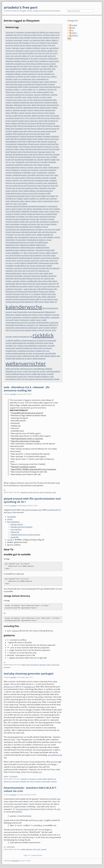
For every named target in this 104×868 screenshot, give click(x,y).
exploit (21, 121)
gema (53, 297)
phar (53, 186)
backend (22, 82)
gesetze (56, 258)
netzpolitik (10, 325)
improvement (11, 144)
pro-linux (21, 330)
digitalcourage (46, 284)
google (20, 134)
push (33, 261)
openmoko (10, 328)
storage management (21, 219)
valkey (24, 56)
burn (37, 261)
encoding (9, 118)
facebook (52, 121)
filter (15, 126)
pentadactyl (52, 183)
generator (10, 45)
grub (36, 134)
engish (31, 286)
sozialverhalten (51, 214)
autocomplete (25, 38)
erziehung (40, 118)
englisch (23, 263)
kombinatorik (53, 308)
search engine (17, 209)
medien (49, 266)
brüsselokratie (11, 87)
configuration (53, 58)
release (27, 201)
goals (54, 131)
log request (39, 160)
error (22, 118)
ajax (41, 69)
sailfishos (17, 340)
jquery (22, 149)
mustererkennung (13, 323)
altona (25, 273)
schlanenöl (41, 340)
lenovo (36, 154)
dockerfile (15, 537)
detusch (19, 284)
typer (8, 56)
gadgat (16, 131)
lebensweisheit (38, 312)
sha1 (51, 209)
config (17, 263)
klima (45, 308)
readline (50, 51)
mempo (30, 167)
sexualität (31, 343)
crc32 (28, 271)
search (8, 209)
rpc (11, 204)
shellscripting (15, 211)
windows (23, 250)
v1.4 (35, 684)
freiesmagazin (44, 263)
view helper (10, 240)
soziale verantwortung (35, 214)
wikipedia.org (11, 371)
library (41, 154)
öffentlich (52, 325)
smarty (52, 211)
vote (28, 242)
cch (23, 379)
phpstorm (37, 66)
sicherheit (39, 343)
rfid (31, 337)
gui (24, 45)
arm (39, 77)
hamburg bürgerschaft (15, 302)
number (22, 178)
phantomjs (46, 186)
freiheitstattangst (26, 297)
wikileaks (49, 369)
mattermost (28, 165)
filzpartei (22, 292)
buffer (20, 87)
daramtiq (36, 40)
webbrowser (43, 242)
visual (49, 240)
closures (19, 92)
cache (24, 89)
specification (11, 217)
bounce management (26, 84)
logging (18, 315)
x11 (22, 253)
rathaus (35, 330)
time (16, 271)
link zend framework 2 (24, 157)
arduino (33, 77)
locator (8, 48)
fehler (36, 263)
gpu (28, 134)
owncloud (27, 180)
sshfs (47, 53)
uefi (43, 232)
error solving (30, 118)
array (43, 77)
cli (14, 32)
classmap (9, 32)
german (37, 131)
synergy (51, 219)
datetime (48, 102)
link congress (30, 379)
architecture (11, 77)
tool (55, 53)
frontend (47, 129)
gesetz (43, 131)
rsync (15, 204)
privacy (24, 193)
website (32, 245)
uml (16, 235)
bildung (29, 278)
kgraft (8, 152)
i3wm (39, 142)
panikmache (33, 328)
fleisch (36, 292)
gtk (39, 134)
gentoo (31, 131)
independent (22, 144)
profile (48, 193)
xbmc (26, 253)
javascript (9, 149)
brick (38, 278)
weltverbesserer (27, 369)
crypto (49, 97)
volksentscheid (28, 356)
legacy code (28, 154)
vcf (28, 56)
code (34, 92)
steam (36, 217)
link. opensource (40, 157)
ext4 (32, 271)
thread (16, 227)
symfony (46, 35)
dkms (16, 113)
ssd (27, 217)
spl (17, 217)
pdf (48, 371)
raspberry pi (34, 199)
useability (9, 237)
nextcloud (40, 175)
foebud (52, 292)
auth (34, 79)
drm (54, 284)
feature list (15, 532)
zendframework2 (26, 258)
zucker (25, 371)
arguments (14, 38)
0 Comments (13, 776)
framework (19, 129)
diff (12, 113)
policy (21, 191)
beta (7, 84)
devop (8, 113)
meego (40, 165)
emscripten (55, 116)
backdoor (44, 276)
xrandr (36, 253)
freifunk (39, 129)
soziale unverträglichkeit (27, 346)
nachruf (24, 323)
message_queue (18, 48)
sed (25, 209)
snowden (9, 346)
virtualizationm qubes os (36, 240)
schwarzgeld (51, 340)
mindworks (43, 61)
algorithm (47, 69)
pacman (9, 183)
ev (37, 289)
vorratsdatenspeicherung (16, 242)
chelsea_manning (13, 281)
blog (15, 84)
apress (53, 35)
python (44, 51)
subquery (56, 268)
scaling (24, 204)
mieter (16, 320)
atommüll (27, 276)
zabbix (48, 253)
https (34, 142)
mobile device (53, 167)
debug (55, 102)
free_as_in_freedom (33, 294)
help (24, 61)
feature (9, 123)
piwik (53, 188)
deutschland (39, 110)
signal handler (28, 53)
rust (19, 204)
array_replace (51, 77)
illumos (44, 142)
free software (52, 43)
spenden (51, 346)
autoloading (41, 79)
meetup (46, 165)
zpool (44, 258)
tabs (27, 222)
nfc (37, 325)
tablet (22, 222)
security (9, 53)
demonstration (53, 105)
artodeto (13, 394)
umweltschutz (11, 351)
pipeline (39, 64)
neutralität (31, 175)
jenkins (17, 149)
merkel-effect (45, 317)
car (34, 89)
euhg (30, 289)
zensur (19, 371)
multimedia (26, 173)
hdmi (16, 139)
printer (18, 193)
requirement (48, 201)
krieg (15, 312)
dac (32, 100)
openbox (38, 178)
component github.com (15, 95)
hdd (12, 139)
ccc (37, 89)
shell (20, 53)
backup (28, 82)
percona (9, 186)
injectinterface (53, 144)
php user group (15, 188)
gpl (21, 45)
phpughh (43, 188)
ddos (50, 281)
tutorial (9, 232)
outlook (25, 268)
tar (7, 263)
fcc (57, 121)
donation (28, 116)
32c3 (56, 66)
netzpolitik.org (20, 325)
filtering (21, 126)
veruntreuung (11, 356)
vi (30, 56)
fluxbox (57, 126)
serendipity (37, 209)
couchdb (18, 97)
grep (32, 134)
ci (13, 263)
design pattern (46, 108)
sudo (37, 219)
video (19, 356)
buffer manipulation (31, 87)
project (53, 64)
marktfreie (18, 165)
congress (54, 95)
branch (49, 258)
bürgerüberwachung (52, 87)
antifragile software (13, 74)
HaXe (8, 139)
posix (33, 51)
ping (49, 188)
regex (22, 201)
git (38, 32)
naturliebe (32, 323)
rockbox (34, 374)
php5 (28, 64)
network (9, 175)
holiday (41, 139)
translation (39, 229)
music (34, 173)
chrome (50, 89)
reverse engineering (21, 337)
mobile (32, 320)
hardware (39, 136)
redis (8, 201)
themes (54, 224)
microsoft (9, 320)
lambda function (31, 152)
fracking (9, 294)
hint (25, 377)
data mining (43, 281)
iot (56, 302)
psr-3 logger (18, 199)
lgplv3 (32, 61)
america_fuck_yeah (36, 273)
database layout (18, 374)
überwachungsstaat (29, 232)
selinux (29, 209)
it (54, 147)
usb (52, 235)
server (15, 53)
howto (28, 45)
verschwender (50, 353)
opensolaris (54, 48)
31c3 (36, 271)
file (38, 123)
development (50, 110)
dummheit (40, 116)
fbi (40, 289)
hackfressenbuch (12, 136)
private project (36, 35)
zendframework (12, 258)
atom (51, 273)
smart (46, 211)
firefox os (50, 126)
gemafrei (9, 299)
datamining (25, 102)
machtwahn (20, 162)
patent (41, 328)
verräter (29, 353)
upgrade (46, 235)
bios (11, 84)
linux (53, 45)
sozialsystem (42, 346)
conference (45, 95)
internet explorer (37, 147)
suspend (19, 348)
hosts (57, 139)
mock (8, 170)
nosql (47, 175)
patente (47, 328)
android (26, 71)
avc (47, 79)
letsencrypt (41, 266)
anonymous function (38, 71)
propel (38, 51)
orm (21, 180)
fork (13, 129)
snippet (17, 214)
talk (34, 222)
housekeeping (11, 142)
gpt (24, 134)
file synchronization (47, 123)
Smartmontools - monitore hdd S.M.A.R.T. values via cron (30, 789)
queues (28, 330)
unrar (34, 235)
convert (26, 40)
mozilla (8, 173)
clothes (23, 281)
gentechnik (25, 299)
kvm (20, 152)
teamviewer (15, 224)
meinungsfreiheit (12, 167)
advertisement (34, 69)
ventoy (57, 237)
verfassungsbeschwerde (15, 353)
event (53, 118)
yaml (26, 66)
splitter (22, 217)
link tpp (39, 379)
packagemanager (42, 180)
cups (24, 100)
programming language (15, 196)
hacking (23, 136)
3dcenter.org (44, 271)
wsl (24, 271)
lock (12, 160)
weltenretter (41, 245)
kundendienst (21, 266)
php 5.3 (20, 35)
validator (51, 237)
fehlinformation (47, 289)
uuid (45, 237)
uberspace (16, 232)
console (28, 32)
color (30, 66)
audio (16, 79)
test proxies (45, 224)
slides (41, 211)
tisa (44, 348)
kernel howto (54, 149)
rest (56, 51)
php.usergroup (28, 188)
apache (25, 74)
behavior (53, 82)
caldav (30, 89)
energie (17, 118)
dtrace (16, 43)
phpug (33, 64)
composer (20, 32)
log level (18, 160)
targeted (53, 222)
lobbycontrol (50, 312)
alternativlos (11, 71)
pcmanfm (39, 183)
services (45, 209)
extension (34, 121)
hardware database (51, 136)
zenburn (45, 66)
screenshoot (52, 206)
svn (51, 53)
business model (12, 89)
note (51, 175)
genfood (17, 299)
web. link (34, 242)
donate (21, 116)
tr (57, 53)
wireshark (40, 250)
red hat (41, 330)
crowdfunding (32, 281)
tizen (31, 227)
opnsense (18, 268)
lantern (49, 152)
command (43, 58)
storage (9, 219)
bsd (30, 371)
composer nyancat (33, 95)
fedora (15, 123)
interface (26, 147)
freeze (33, 129)
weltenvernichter (26, 364)
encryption (23, 286)
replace (34, 201)
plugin (8, 191)
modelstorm (15, 170)
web (45, 56)
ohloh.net (30, 178)
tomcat (45, 227)
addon (25, 69)
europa (47, 118)
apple (46, 273)
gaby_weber (42, 297)
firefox (43, 126)
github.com (44, 32)
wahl (42, 356)
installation (10, 266)
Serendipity (15, 861)
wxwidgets (16, 253)
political (75, 35)
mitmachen (24, 320)
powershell (10, 193)
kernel (46, 149)
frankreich (17, 294)
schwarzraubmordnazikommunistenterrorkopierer (26, 206)
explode (30, 263)
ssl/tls (31, 217)
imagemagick (36, 45)
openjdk (53, 178)
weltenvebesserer (13, 247)
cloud (26, 92)
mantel (8, 317)
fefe (19, 123)
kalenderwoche (24, 307)
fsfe (35, 297)
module (28, 48)
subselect (9, 271)
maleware (48, 315)
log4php (47, 160)
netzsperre (31, 325)
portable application (45, 191)
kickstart (14, 152)
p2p (33, 180)
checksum (43, 89)
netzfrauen (54, 323)
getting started (17, 524)
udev (39, 232)
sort (56, 261)
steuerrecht (10, 348)
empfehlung (14, 286)
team (8, 224)
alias (54, 69)
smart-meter (49, 343)
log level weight (27, 160)
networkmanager (20, 175)
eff (58, 284)
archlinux (20, 77)
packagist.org (20, 64)
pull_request (25, 261)
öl (57, 325)
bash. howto (44, 82)
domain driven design (46, 113)
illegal (47, 302)
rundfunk (9, 340)
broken (45, 84)
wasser (53, 356)
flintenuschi (44, 292)
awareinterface (12, 82)
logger (53, 160)
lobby (55, 157)
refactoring (15, 201)
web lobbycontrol (19, 358)
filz (17, 292)
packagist (9, 35)
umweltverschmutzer (26, 351)
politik (26, 191)
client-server (11, 92)
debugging (18, 105)
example (15, 121)
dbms (43, 40)
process (46, 64)
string (32, 219)
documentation (13, 522)
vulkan (37, 356)
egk (7, 286)
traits (52, 377)
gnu (42, 299)
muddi (44, 320)
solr (15, 346)
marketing (10, 165)
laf (23, 152)
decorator (27, 105)
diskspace (10, 61)
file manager (24, 43)
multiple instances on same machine (25, 535)
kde (27, 149)
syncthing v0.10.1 (54, 510)
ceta (52, 278)
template (24, 224)
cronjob (43, 97)
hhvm (35, 139)
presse (28, 374)
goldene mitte (11, 134)
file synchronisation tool (32, 510)
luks (58, 160)
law (53, 152)
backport (35, 38)
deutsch (30, 110)
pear (45, 183)
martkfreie (35, 317)
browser (52, 84)
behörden (10, 278)
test (39, 224)
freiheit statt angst (48, 294)
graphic (43, 371)
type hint (16, 66)
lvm (7, 162)
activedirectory (15, 69)
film (56, 289)
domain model (11, 116)
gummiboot (48, 299)
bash (41, 38)
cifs (55, 89)
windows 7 (31, 250)
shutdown (34, 211)
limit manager (54, 154)
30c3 (19, 379)
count (24, 97)
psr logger (51, 196)
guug (56, 299)
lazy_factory (31, 266)
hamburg (18, 61)
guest (43, 134)
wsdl (49, 56)
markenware (17, 317)
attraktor (9, 79)
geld (49, 297)
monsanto (35, 170)
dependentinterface (31, 108)
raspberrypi (44, 199)
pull (19, 261)
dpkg (34, 116)
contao (20, 377)
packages (53, 180)
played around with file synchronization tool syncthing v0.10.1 (32, 500)
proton (28, 196)
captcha (47, 278)
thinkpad (9, 227)
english (34, 32)
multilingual (17, 173)
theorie (36, 348)
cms (30, 92)
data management (45, 100)
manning (56, 315)
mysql (43, 48)
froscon (54, 129)
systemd (9, 222)
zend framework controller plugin (42, 255)
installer (15, 147)
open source (55, 32)
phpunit (27, 35)
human (41, 302)
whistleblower (39, 369)
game (21, 131)
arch (53, 74)
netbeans (52, 173)
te (58, 222)
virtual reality (21, 240)
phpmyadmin (55, 371)
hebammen (29, 302)
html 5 (24, 142)
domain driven (31, 113)
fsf (58, 129)
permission (33, 186)
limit (46, 154)
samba (8, 374)
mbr (35, 165)
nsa (13, 178)
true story (48, 229)
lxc (10, 162)
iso (52, 147)
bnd (34, 278)
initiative (43, 144)
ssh (43, 53)
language (42, 152)
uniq (10, 263)
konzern (9, 312)
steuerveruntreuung (47, 217)
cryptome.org (11, 100)
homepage (12, 517)
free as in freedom (39, 43)
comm (42, 261)
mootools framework (48, 170)
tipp (41, 348)
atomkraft (10, 276)
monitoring (25, 170)
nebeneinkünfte (43, 323)
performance (18, 186)
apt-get (40, 74)
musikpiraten (42, 173)
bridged (38, 84)
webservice (24, 245)
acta (7, 69)
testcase (9, 66)
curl (28, 100)
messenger (55, 317)
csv (31, 40)
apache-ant (33, 74)
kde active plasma (36, 149)
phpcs (37, 188)
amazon (19, 71)
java (57, 147)
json (28, 61)
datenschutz (39, 102)
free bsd (27, 129)
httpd (29, 142)
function (9, 131)
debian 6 (55, 40)
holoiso (47, 139)
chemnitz (36, 371)
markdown (52, 162)
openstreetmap (21, 328)
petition (54, 328)
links (37, 61)
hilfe (36, 302)
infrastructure (34, 144)
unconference (11, 379)
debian (48, 40)
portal (14, 330)
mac (13, 162)
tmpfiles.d (38, 227)
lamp (30, 312)
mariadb (44, 162)
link (50, 45)
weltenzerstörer (43, 247)
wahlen (47, 356)
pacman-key (34, 268)
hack (48, 134)
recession (53, 199)
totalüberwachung (27, 229)
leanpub (9, 154)
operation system (23, 51)
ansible (50, 71)
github (17, 45)
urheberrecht (40, 351)
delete (34, 105)
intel (21, 147)
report (40, 201)
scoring (9, 343)
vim (33, 56)
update (39, 235)
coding (6, 776)
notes (56, 175)
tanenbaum (44, 222)
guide (56, 263)
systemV (16, 222)
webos (29, 358)
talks (37, 222)
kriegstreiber (22, 312)
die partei (36, 284)
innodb (8, 147)
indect (52, 302)
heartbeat (22, 139)
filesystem (24, 492)
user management (21, 237)
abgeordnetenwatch (14, 273)
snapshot (9, 214)
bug (41, 87)
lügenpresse (27, 315)
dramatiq (9, 43)
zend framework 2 (22, 58)
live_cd (49, 157)
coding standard (43, 92)
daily (35, 100)
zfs (32, 58)
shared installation (42, 377)
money (38, 320)
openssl (9, 180)
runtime (30, 377)
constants (10, 97)
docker (22, 113)
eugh (26, 289)
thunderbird (24, 227)
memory (23, 167)
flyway (8, 129)
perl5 (26, 186)
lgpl (39, 374)
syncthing (44, 219)
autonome (36, 276)
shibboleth (25, 211)
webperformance (13, 245)
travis (20, 271)
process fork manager (36, 193)
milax (36, 167)
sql (50, 268)
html (19, 142)
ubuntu (49, 348)
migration (10, 268)
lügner (35, 315)
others (74, 33)
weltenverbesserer (28, 247)
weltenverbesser (39, 358)
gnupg (49, 131)
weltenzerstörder (13, 369)
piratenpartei (47, 379)
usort (40, 237)
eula (34, 289)
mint (40, 167)
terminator (32, 224)
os (4, 490)
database (16, 102)
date (32, 102)
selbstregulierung (19, 343)
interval (48, 147)
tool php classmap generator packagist (29, 673)
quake (26, 199)
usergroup (33, 237)
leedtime (19, 154)
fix (31, 43)
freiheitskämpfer (12, 297)
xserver (42, 253)
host (52, 139)
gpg (52, 263)
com (52, 92)
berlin (16, 278)
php (15, 35)
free (23, 294)
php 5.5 (9, 330)
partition (31, 183)
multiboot (36, 48)
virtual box (39, 56)
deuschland (27, 284)
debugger (9, 105)
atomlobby (18, 276)
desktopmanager (20, 110)
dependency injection (14, 108)
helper (30, 139)
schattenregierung (29, 340)
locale (8, 160)
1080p (51, 66)
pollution (32, 191)
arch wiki (39, 820)
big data (22, 278)
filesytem (9, 126)
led (14, 154)
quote (51, 261)
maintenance (34, 162)
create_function (33, 97)
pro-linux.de (44, 268)
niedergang (43, 325)
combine (9, 40)
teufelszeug (28, 348)
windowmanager (12, 250)
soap (39, 53)
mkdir (45, 167)
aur (20, 79)
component (18, 40)
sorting (23, 214)
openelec (45, 178)
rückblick (43, 335)
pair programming (20, 183)
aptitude (47, 74)
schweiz (56, 379)
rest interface (16, 529)
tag (31, 222)
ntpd (17, 178)
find (38, 126)
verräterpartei (38, 353)
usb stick (18, 56)
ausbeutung (26, 79)
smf (36, 53)
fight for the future (29, 123)
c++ (20, 89)
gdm (25, 131)
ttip (54, 229)
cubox (19, 100)
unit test (21, 235)
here (9, 512)
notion (8, 178)
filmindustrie (11, 292)
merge (8, 261)
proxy (33, 196)
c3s (42, 278)
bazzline (46, 38)
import (45, 45)
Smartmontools (22, 809)
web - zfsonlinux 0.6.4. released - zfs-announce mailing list (27, 389)
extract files (43, 121)
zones (36, 58)
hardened (30, 136)
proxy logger (41, 196)
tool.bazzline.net (12, 229)
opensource (10, 51)
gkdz (38, 299)
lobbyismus (10, 315)
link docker (10, 157)
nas (47, 48)
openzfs (16, 180)
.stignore (15, 631)
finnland (30, 292)
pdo (47, 261)
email (47, 116)
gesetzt (33, 299)
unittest (28, 235)
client (57, 38)
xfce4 (30, 253)
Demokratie (42, 105)
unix (12, 56)
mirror (14, 261)
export (27, 121)
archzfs (27, 77)
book (52, 38)
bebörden (53, 276)
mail (27, 162)
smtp (57, 211)
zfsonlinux (37, 258)
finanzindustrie (30, 126)
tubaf (58, 229)
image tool (52, 142)
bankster (35, 82)
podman (14, 191)
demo (55, 281)
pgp (39, 186)
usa (48, 351)
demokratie (10, 284)
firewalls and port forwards (22, 527)
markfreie (26, 317)
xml (22, 66)
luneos (40, 315)
